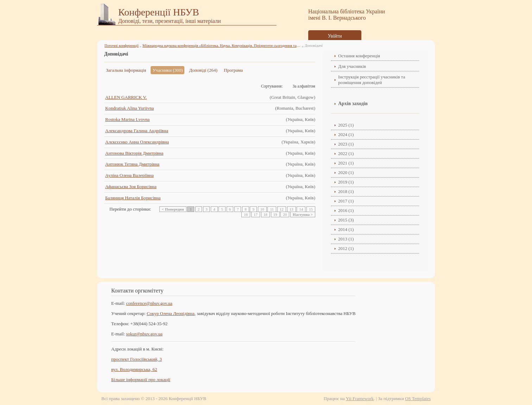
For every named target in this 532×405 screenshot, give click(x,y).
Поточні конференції (122, 45)
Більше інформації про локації (141, 380)
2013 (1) (346, 239)
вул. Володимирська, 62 (134, 369)
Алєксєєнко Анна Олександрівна (137, 142)
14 (301, 209)
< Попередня (173, 209)
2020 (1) (346, 172)
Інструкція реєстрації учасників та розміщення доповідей (372, 80)
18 (265, 214)
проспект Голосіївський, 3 (137, 359)
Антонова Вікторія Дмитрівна (134, 153)
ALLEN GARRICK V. (126, 97)
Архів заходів (353, 104)
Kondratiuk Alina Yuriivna (129, 108)
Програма (233, 70)
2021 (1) (346, 163)
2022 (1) (346, 153)
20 (285, 214)
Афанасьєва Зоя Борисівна (131, 187)
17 (256, 214)
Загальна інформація (126, 70)
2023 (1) (346, 144)
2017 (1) (346, 201)
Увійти (335, 36)
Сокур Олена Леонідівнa (171, 313)
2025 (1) (346, 125)
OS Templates (418, 398)
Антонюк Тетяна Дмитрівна (132, 164)
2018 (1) (346, 191)
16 (246, 214)
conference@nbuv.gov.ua (149, 303)
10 (262, 209)
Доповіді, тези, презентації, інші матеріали (170, 21)
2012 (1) (346, 248)
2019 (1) (346, 182)
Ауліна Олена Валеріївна (129, 175)
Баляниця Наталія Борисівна (133, 198)
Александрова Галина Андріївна (137, 131)
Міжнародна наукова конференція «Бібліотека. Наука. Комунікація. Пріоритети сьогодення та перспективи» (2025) (222, 45)
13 (292, 209)
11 (272, 209)
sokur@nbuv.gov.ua (144, 334)
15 (311, 209)
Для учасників (352, 66)
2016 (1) (346, 210)
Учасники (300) (167, 70)
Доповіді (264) (203, 70)
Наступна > (303, 214)
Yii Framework (360, 398)
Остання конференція (359, 56)
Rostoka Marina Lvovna (127, 119)
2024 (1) (346, 134)
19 (275, 214)
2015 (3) (346, 220)
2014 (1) (346, 229)
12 (282, 209)
